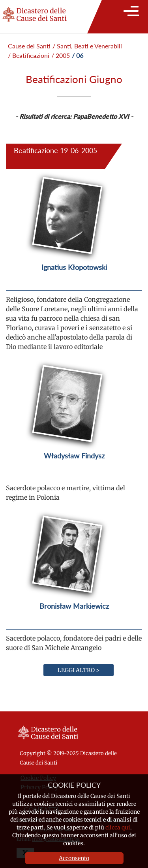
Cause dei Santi (29, 46)
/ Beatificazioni (29, 55)
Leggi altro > (79, 670)
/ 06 (78, 55)
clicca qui (118, 827)
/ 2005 (61, 55)
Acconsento (74, 858)
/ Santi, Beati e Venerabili (87, 46)
